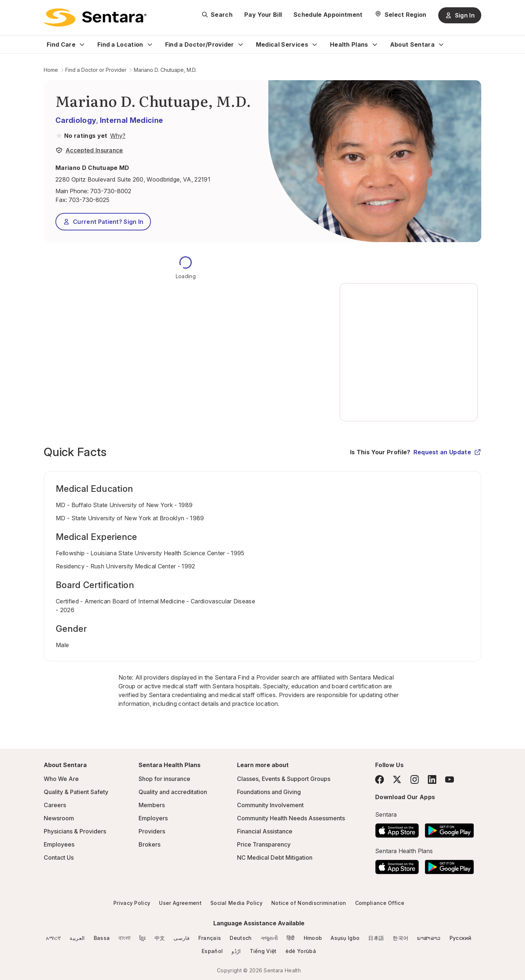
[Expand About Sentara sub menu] (441, 44)
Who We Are (61, 779)
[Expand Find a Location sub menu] (150, 44)
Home (51, 70)
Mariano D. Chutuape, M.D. (165, 70)
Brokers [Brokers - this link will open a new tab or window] (149, 844)
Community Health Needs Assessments (291, 818)
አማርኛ (53, 938)
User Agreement (180, 903)
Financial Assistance (265, 831)
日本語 (376, 938)
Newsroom (59, 818)
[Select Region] (400, 15)
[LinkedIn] (432, 779)
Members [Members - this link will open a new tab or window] (152, 805)
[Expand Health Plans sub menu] (375, 44)
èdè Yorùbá (301, 951)
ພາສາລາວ (429, 938)
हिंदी (291, 938)
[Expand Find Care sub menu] (82, 44)
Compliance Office (380, 903)
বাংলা (125, 938)
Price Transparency (264, 844)
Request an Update (447, 452)
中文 (160, 938)
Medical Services (282, 44)
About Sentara (412, 44)
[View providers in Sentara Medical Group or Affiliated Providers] (117, 136)
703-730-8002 (111, 191)
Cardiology (76, 120)
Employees (59, 844)
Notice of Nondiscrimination (309, 903)
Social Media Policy (236, 903)
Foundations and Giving (269, 792)
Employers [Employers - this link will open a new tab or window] (153, 818)
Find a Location (120, 44)
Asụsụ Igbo (345, 938)
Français (210, 938)
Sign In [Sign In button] (460, 15)
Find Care (61, 44)
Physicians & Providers (75, 831)
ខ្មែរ (143, 938)
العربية (77, 938)
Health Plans (349, 44)
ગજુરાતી (269, 938)
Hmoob (313, 938)
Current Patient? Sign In (103, 222)
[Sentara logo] (95, 17)
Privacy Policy (132, 903)
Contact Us (59, 857)
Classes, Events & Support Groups (284, 779)
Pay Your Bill (263, 15)
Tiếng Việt (263, 951)
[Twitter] (397, 779)
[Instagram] (415, 779)
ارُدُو (236, 951)
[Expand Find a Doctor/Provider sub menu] (241, 44)
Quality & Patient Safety (76, 792)
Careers (55, 805)
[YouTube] (450, 779)
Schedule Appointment (328, 15)
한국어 (400, 938)
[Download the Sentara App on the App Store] (397, 828)
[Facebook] (380, 779)
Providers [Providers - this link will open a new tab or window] (152, 831)
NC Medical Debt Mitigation (275, 857)
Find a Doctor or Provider (96, 70)
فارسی (182, 938)
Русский (461, 938)
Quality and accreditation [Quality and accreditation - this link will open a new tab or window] (173, 792)
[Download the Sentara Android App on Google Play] (449, 828)
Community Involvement (270, 805)
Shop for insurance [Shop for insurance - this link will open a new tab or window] (164, 779)
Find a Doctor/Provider (200, 44)
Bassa (102, 938)
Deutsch (241, 938)
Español (212, 951)
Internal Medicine (131, 120)
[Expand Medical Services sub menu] (315, 44)
